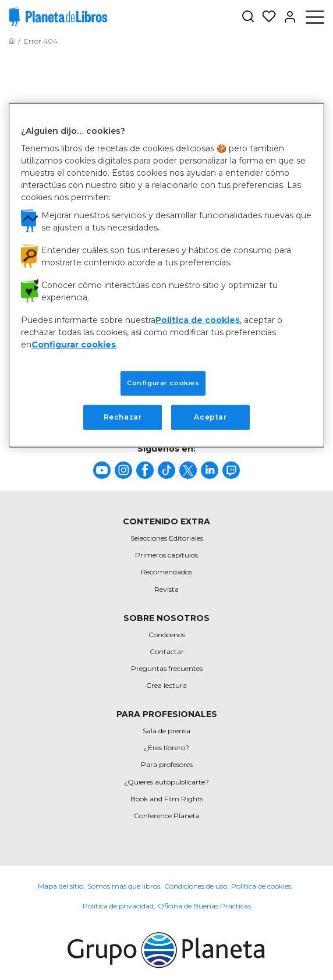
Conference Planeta (167, 816)
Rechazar (123, 417)
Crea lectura (166, 685)
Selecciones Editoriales (167, 538)
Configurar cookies (74, 345)
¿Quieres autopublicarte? (166, 782)
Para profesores (167, 764)
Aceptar (210, 417)
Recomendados (166, 572)
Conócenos (167, 635)
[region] (166, 275)
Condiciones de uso (196, 886)
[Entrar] (286, 17)
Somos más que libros (124, 886)
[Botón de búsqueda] (248, 17)
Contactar (167, 651)
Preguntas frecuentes (167, 668)
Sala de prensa (166, 731)
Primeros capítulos (166, 555)
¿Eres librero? (166, 748)
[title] (102, 470)
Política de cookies (261, 886)
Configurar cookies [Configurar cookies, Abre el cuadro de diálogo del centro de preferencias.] (163, 383)
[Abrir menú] (315, 17)
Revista (166, 589)
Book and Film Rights (167, 799)
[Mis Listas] (265, 17)
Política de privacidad (118, 906)
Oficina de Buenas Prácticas (204, 906)
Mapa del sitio (61, 886)
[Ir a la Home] (12, 41)
